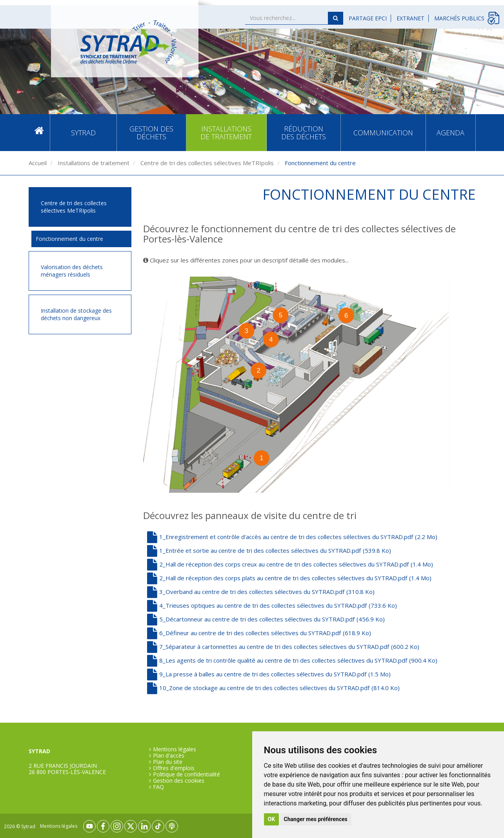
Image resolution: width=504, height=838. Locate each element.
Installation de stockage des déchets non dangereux (76, 314)
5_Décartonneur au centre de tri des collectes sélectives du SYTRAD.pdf (266, 619)
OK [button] (272, 819)
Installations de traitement (226, 133)
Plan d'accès (169, 756)
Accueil (39, 132)
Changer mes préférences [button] (316, 819)
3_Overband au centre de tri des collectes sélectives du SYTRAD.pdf (261, 592)
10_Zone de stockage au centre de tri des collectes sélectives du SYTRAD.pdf (273, 688)
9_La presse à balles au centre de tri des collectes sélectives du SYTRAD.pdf (269, 674)
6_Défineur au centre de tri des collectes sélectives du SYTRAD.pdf (259, 633)
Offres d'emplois (174, 768)
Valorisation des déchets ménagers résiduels (72, 271)
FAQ (158, 787)
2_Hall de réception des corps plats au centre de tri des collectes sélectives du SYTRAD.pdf (289, 578)
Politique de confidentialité (186, 774)
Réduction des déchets (304, 133)
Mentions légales (175, 749)
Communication (383, 133)
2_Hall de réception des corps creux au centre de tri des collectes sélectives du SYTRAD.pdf (290, 564)
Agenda (450, 133)
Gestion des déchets (151, 133)
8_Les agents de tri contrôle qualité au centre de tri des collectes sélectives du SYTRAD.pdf (292, 660)
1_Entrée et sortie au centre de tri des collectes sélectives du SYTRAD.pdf (269, 550)
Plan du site (168, 762)
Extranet (410, 18)
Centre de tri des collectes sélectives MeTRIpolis (206, 163)
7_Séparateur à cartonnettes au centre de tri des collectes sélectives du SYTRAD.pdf (283, 647)
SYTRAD (83, 133)
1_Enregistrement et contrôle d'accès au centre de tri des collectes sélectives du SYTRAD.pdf (292, 537)
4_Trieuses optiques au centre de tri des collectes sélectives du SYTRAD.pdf (272, 605)
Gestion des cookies (179, 781)
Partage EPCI (368, 18)
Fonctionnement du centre (69, 239)
